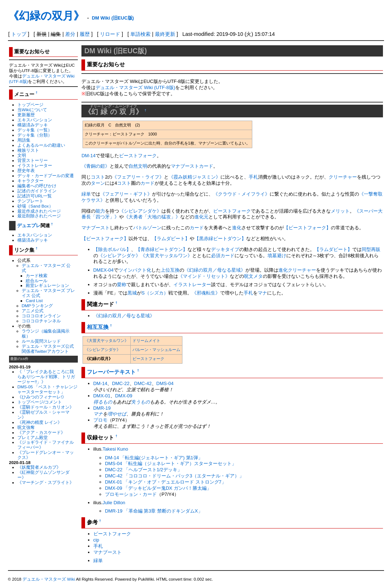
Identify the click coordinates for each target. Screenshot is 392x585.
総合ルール (37, 281)
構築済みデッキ (33, 125)
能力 (100, 211)
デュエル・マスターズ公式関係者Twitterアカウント (48, 349)
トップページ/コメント (40, 402)
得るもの (103, 402)
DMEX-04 (104, 270)
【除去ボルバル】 (112, 249)
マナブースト (185, 166)
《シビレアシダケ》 (140, 211)
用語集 (24, 140)
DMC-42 (143, 383)
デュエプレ (29, 225)
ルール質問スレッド (41, 341)
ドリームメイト (146, 340)
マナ (262, 293)
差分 (70, 34)
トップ (19, 34)
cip (96, 540)
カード (206, 166)
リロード (110, 34)
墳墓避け (277, 256)
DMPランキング (37, 306)
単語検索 (140, 34)
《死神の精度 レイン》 (40, 422)
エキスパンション (35, 120)
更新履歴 (26, 115)
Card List (34, 300)
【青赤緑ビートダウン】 (162, 249)
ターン (98, 183)
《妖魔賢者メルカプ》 (39, 467)
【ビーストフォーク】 (307, 228)
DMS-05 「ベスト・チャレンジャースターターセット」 (47, 389)
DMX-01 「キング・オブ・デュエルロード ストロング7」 (166, 482)
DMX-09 (124, 396)
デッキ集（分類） (35, 135)
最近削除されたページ (39, 216)
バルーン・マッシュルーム (156, 350)
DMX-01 (102, 396)
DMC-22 (121, 383)
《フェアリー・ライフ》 (138, 177)
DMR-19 (102, 408)
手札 (253, 177)
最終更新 (165, 34)
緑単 (86, 194)
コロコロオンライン (41, 316)
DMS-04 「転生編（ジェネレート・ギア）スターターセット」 (171, 463)
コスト (98, 177)
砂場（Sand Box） (35, 206)
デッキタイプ (225, 249)
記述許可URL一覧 (35, 196)
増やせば (117, 414)
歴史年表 (26, 170)
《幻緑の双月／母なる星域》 (215, 270)
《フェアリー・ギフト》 (126, 194)
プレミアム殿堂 (33, 437)
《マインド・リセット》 (204, 276)
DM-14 (88, 156)
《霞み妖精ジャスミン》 (195, 177)
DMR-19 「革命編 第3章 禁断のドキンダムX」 (154, 511)
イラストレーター (35, 165)
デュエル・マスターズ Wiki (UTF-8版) (135, 87)
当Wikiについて (32, 110)
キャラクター (30, 181)
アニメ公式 (33, 311)
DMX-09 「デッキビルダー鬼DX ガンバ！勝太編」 (158, 488)
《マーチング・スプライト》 (46, 482)
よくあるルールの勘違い (41, 145)
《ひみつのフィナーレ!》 (42, 397)
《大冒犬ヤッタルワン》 (166, 256)
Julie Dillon (114, 503)
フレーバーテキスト (111, 372)
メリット (340, 211)
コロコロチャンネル (41, 321)
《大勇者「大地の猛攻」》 (152, 217)
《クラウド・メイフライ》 (241, 194)
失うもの (140, 402)
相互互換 (98, 327)
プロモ (100, 420)
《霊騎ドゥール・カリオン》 (46, 407)
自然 (133, 166)
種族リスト (28, 150)
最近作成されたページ (39, 211)
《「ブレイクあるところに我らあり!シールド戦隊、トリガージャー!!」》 (46, 377)
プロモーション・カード (131, 494)
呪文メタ (253, 276)
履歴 (85, 34)
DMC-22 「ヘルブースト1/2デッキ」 (144, 470)
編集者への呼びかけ (37, 186)
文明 (22, 155)
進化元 (201, 217)
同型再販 (371, 249)
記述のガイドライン (37, 191)
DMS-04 (165, 383)
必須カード (223, 256)
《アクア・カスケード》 (41, 432)
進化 (237, 228)
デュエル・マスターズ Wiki (49, 579)
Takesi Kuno (115, 449)
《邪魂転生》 (206, 293)
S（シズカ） (155, 293)
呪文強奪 (26, 427)
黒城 (132, 293)
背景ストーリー (33, 160)
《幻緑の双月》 (46, 16)
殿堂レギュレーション (47, 285)
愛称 (122, 285)
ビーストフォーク (138, 156)
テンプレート (30, 201)
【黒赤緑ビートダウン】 (220, 239)
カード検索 (37, 275)
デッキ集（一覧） (35, 130)
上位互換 (170, 270)
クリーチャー (343, 177)
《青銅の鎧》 (96, 166)
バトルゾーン (147, 228)
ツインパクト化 (135, 270)
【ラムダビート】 (171, 239)
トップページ (30, 105)
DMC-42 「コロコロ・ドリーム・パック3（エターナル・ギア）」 (174, 476)
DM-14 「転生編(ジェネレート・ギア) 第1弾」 (154, 458)
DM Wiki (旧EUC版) (113, 18)
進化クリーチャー (297, 270)
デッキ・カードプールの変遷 (46, 175)
